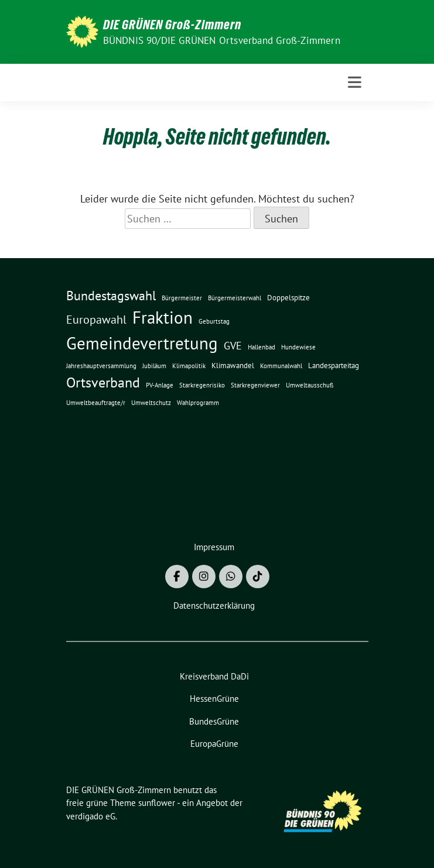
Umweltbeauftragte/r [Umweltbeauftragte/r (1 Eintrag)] (96, 403)
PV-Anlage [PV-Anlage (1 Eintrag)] (160, 385)
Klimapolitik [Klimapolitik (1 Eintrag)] (189, 366)
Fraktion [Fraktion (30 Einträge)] (163, 318)
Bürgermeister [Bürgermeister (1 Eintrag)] (182, 298)
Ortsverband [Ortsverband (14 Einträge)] (103, 382)
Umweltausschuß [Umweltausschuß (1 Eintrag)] (310, 385)
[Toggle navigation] (355, 82)
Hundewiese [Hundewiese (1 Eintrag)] (298, 347)
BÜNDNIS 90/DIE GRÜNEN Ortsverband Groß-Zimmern (222, 40)
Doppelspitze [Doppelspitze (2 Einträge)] (288, 297)
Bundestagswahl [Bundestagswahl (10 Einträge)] (111, 296)
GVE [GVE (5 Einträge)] (233, 346)
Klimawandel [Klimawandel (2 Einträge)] (233, 365)
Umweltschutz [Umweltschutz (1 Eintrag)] (151, 403)
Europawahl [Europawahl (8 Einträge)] (96, 319)
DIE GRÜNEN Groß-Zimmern (172, 25)
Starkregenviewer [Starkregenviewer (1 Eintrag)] (255, 385)
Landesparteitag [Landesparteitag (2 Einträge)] (334, 365)
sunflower (157, 803)
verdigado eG (91, 816)
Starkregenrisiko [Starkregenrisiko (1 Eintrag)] (202, 385)
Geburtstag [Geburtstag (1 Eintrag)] (214, 321)
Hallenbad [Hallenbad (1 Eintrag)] (262, 347)
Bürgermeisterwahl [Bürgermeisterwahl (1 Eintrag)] (235, 298)
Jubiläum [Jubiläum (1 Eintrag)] (154, 366)
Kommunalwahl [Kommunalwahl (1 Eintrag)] (281, 366)
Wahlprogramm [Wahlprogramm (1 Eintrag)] (198, 403)
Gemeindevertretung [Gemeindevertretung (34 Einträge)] (142, 343)
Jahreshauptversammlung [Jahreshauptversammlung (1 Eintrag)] (101, 366)
